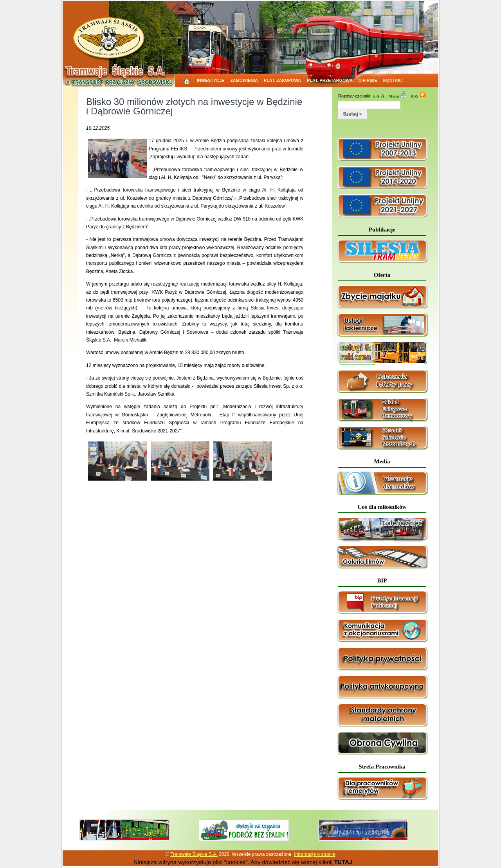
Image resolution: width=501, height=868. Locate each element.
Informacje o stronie (314, 854)
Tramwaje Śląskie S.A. (194, 854)
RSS (414, 96)
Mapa (394, 96)
